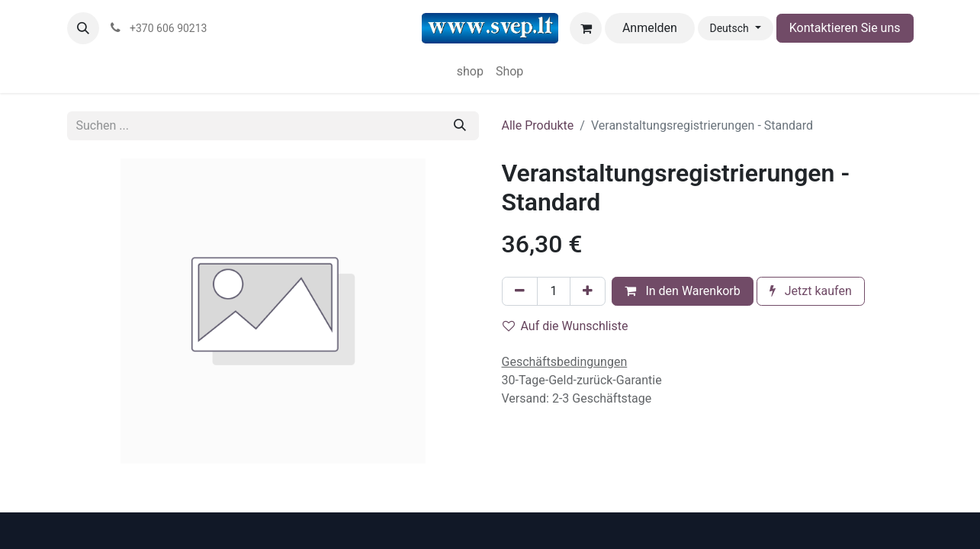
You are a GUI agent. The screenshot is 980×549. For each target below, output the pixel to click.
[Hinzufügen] (588, 291)
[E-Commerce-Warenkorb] (586, 28)
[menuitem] (470, 72)
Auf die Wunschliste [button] (566, 326)
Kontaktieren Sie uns (845, 28)
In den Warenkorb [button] (682, 291)
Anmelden (650, 28)
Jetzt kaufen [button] (811, 291)
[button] (83, 28)
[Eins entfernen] (520, 291)
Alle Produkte (538, 125)
